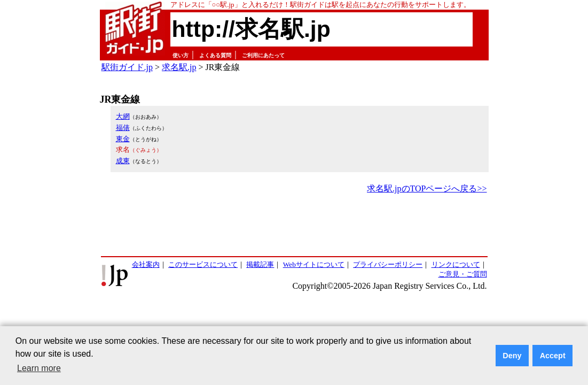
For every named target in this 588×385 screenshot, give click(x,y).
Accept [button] (553, 356)
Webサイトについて (314, 264)
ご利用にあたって (263, 55)
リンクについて (456, 264)
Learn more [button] (39, 368)
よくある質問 (215, 55)
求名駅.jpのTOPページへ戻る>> (427, 188)
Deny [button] (512, 356)
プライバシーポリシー (388, 264)
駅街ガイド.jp (127, 67)
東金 (123, 139)
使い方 (181, 55)
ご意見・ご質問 (463, 274)
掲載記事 (260, 264)
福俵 (123, 128)
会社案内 (146, 264)
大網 (123, 116)
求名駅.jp (179, 67)
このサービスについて (203, 264)
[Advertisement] (294, 226)
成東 (123, 161)
